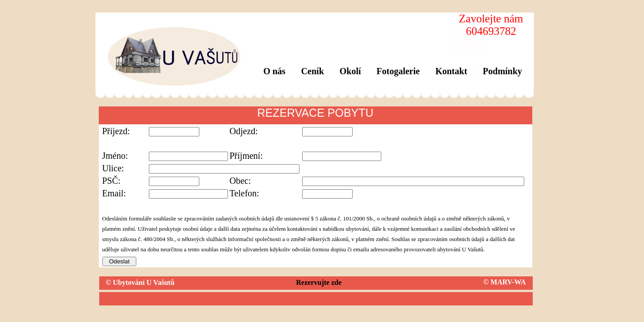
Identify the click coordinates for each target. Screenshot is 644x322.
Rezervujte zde (319, 282)
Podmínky (502, 71)
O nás (274, 71)
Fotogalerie (398, 71)
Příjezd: (116, 131)
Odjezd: (244, 131)
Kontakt (451, 71)
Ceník (313, 71)
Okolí (350, 71)
